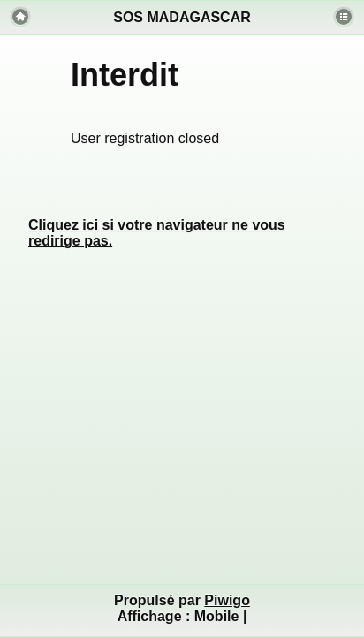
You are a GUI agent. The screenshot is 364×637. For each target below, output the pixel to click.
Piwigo (227, 600)
